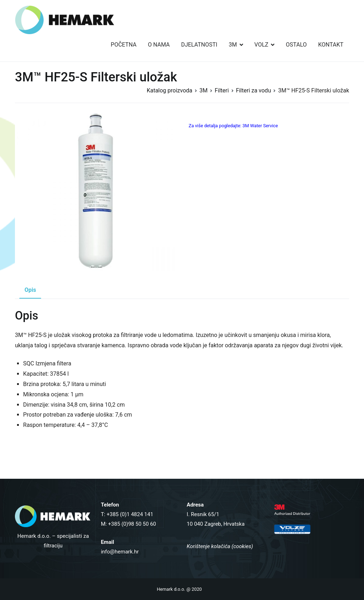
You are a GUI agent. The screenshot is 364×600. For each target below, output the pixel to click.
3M (233, 45)
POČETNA (124, 45)
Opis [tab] (30, 290)
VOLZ (261, 45)
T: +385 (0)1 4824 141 (127, 514)
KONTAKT (331, 45)
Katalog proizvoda (170, 90)
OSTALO (296, 45)
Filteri (222, 90)
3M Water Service (260, 126)
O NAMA (159, 45)
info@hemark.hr (120, 552)
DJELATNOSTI (199, 45)
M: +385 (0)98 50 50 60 (129, 524)
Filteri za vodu (254, 90)
